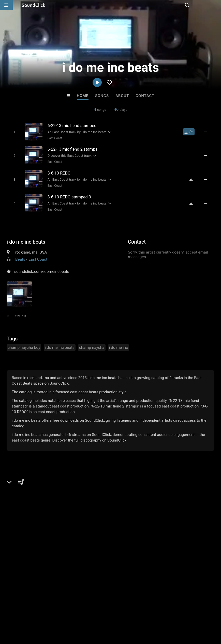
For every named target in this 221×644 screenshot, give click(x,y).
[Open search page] (216, 5)
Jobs (70, 614)
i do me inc (119, 345)
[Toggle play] (13, 132)
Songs (102, 96)
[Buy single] (191, 132)
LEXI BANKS (173, 526)
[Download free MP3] (193, 178)
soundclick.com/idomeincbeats (42, 269)
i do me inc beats (26, 239)
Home (83, 96)
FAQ (21, 614)
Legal (137, 614)
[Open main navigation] (6, 5)
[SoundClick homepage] (34, 5)
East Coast (53, 138)
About (122, 96)
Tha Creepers (90, 526)
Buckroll (48, 526)
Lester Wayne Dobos (131, 526)
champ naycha (92, 345)
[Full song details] (207, 132)
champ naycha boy (24, 345)
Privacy (121, 614)
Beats (20, 257)
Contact (145, 96)
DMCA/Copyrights (95, 614)
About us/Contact (45, 614)
